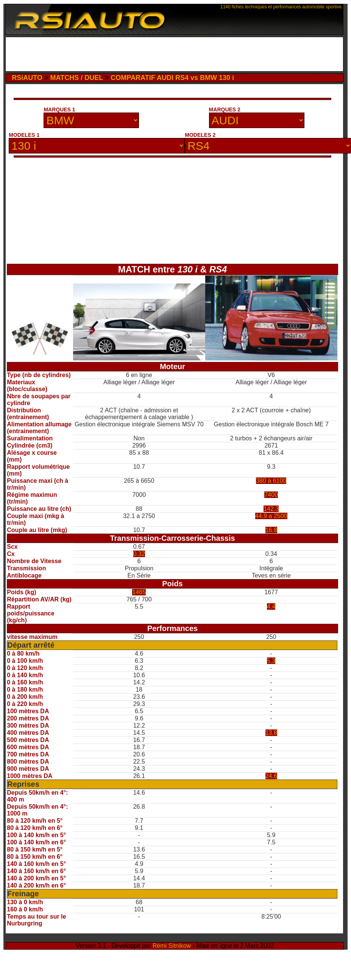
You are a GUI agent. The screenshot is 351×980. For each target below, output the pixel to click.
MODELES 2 (200, 135)
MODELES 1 (24, 135)
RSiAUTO (27, 78)
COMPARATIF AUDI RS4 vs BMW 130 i (172, 78)
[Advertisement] (174, 54)
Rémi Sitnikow (172, 946)
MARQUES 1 (59, 110)
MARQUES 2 (225, 110)
